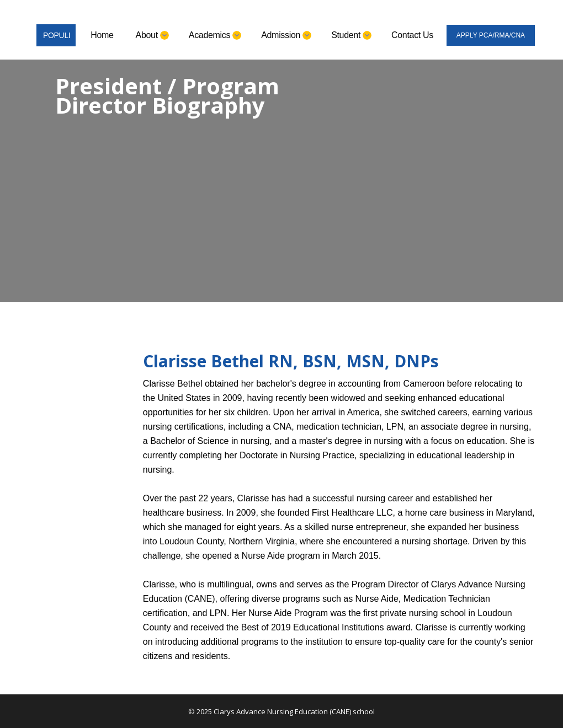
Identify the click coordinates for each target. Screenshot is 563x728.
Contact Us (412, 35)
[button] (151, 35)
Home (102, 35)
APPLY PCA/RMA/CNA (491, 35)
